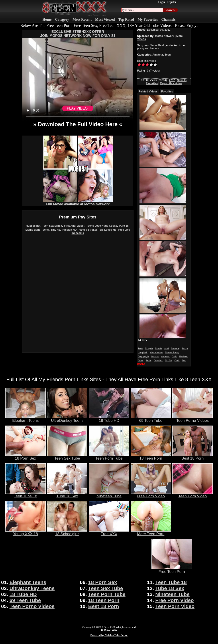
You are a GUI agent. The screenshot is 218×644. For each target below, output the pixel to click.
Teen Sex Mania (52, 226)
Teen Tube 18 (26, 494)
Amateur (158, 55)
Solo (184, 361)
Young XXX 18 (26, 532)
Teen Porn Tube (109, 456)
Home (47, 19)
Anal (167, 349)
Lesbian (155, 357)
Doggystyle (143, 357)
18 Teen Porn (151, 456)
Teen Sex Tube (67, 456)
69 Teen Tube (151, 419)
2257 (172, 80)
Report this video (171, 83)
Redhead (184, 357)
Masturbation (156, 353)
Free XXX (109, 532)
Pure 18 (124, 226)
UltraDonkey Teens (67, 419)
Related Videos (148, 92)
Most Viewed (105, 19)
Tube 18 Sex (67, 494)
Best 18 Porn (192, 456)
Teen (168, 55)
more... (143, 364)
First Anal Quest (74, 226)
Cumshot (158, 361)
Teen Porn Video (192, 494)
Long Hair (143, 353)
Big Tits (168, 361)
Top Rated (126, 19)
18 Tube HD (109, 419)
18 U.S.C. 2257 (109, 630)
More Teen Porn (151, 532)
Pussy (185, 349)
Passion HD (69, 230)
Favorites (167, 92)
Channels (169, 19)
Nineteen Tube (109, 494)
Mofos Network (165, 36)
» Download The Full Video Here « (78, 124)
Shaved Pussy (172, 353)
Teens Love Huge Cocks (102, 226)
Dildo (174, 357)
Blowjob (149, 349)
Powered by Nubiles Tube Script (109, 635)
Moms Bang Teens (37, 230)
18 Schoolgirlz (67, 532)
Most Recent (82, 19)
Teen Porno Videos (192, 419)
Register (172, 2)
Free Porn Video (151, 494)
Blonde (158, 349)
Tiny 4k (55, 230)
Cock (177, 361)
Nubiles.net (33, 226)
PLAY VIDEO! (78, 108)
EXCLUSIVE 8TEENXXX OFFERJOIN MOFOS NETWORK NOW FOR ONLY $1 (78, 34)
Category (62, 19)
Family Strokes (88, 230)
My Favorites (148, 19)
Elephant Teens (26, 419)
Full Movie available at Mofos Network (78, 203)
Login (161, 2)
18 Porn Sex (26, 456)
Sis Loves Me (108, 230)
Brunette (175, 349)
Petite (149, 361)
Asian (141, 361)
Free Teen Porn (172, 570)
